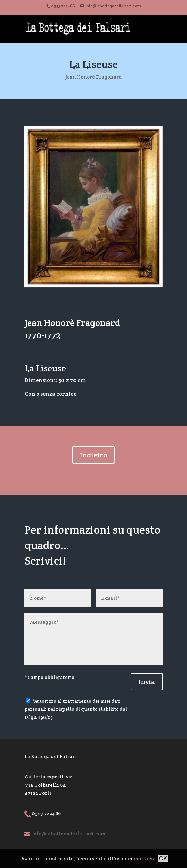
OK (163, 859)
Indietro (93, 455)
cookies (144, 859)
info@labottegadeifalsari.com (68, 834)
